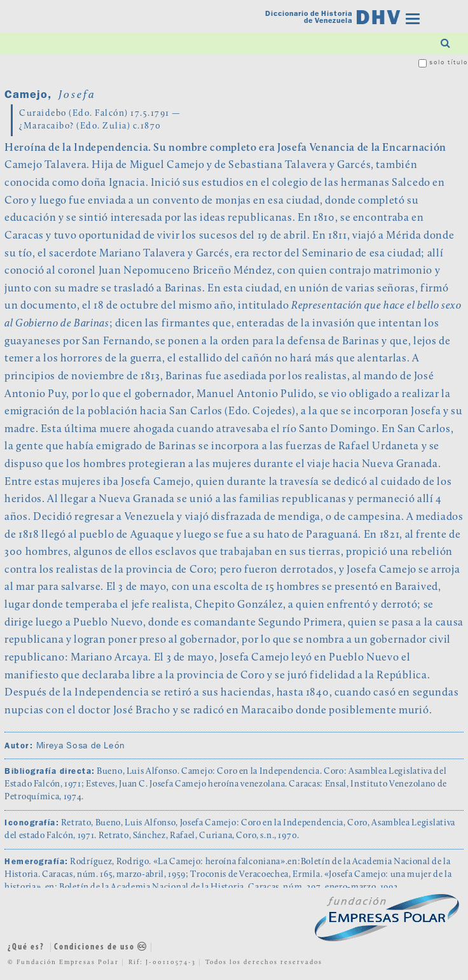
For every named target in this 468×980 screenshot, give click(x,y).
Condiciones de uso (101, 947)
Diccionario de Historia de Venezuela (309, 17)
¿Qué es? (26, 947)
